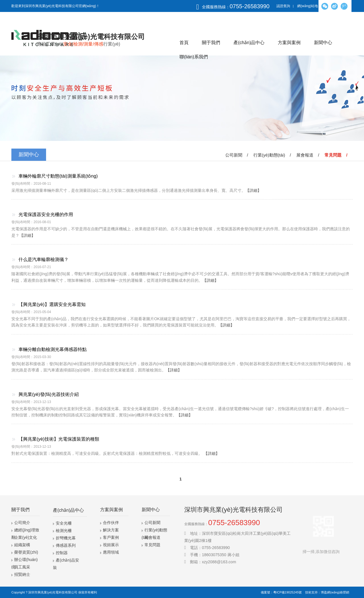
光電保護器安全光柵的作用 (46, 214)
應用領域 (111, 552)
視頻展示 (111, 545)
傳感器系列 (66, 545)
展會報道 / (309, 155)
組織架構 (22, 545)
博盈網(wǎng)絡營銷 (335, 592)
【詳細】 (253, 190)
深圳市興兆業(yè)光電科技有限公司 (53, 592)
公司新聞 (152, 523)
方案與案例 (289, 43)
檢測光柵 (64, 531)
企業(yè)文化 (26, 537)
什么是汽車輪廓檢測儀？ (44, 259)
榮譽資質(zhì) (26, 552)
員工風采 (22, 567)
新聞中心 (323, 43)
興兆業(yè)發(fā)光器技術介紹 (49, 394)
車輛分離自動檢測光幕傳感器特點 (53, 349)
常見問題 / (337, 155)
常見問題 (152, 545)
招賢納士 (22, 574)
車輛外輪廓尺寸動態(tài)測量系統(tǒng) (58, 176)
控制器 (62, 553)
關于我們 (211, 43)
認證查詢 (283, 6)
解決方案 (111, 530)
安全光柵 (64, 523)
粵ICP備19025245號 (288, 592)
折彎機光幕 (66, 538)
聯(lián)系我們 (194, 57)
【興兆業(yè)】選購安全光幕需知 (52, 304)
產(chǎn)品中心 (249, 43)
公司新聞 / (238, 155)
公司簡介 (22, 523)
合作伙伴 (111, 523)
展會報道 (152, 537)
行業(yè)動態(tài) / (273, 155)
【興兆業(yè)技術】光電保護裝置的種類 (59, 439)
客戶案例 (111, 537)
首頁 (184, 43)
